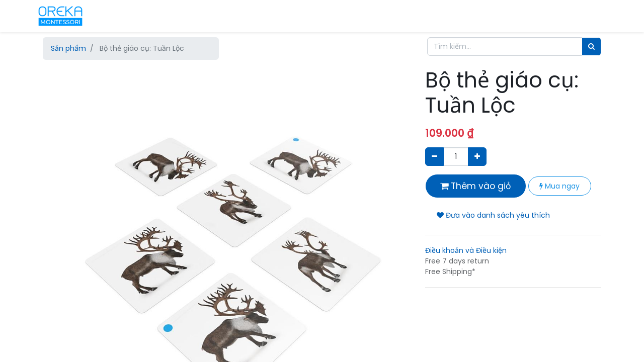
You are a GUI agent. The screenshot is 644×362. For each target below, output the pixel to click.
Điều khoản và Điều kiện (466, 250)
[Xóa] (434, 157)
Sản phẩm (68, 48)
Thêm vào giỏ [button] (476, 186)
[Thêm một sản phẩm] (477, 157)
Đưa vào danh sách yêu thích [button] (493, 215)
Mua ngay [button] (559, 186)
